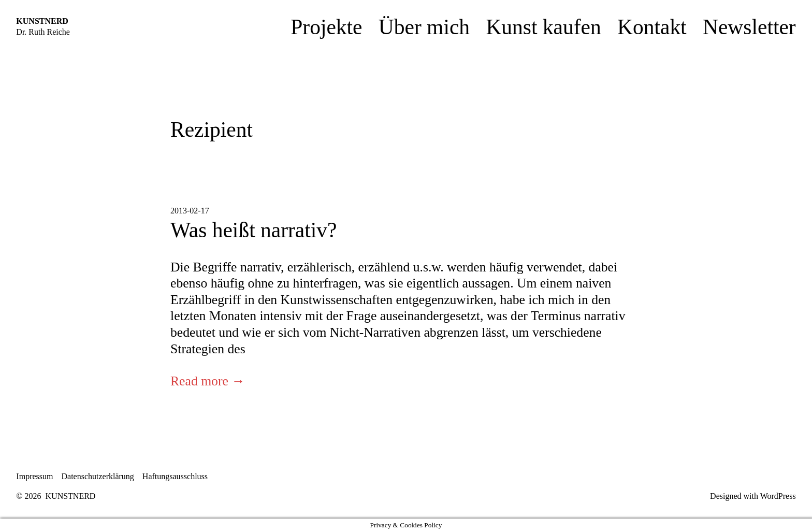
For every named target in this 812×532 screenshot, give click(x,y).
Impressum (34, 476)
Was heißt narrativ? (253, 230)
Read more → (208, 381)
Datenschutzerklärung (97, 476)
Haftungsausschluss (175, 476)
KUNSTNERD (42, 21)
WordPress (778, 496)
